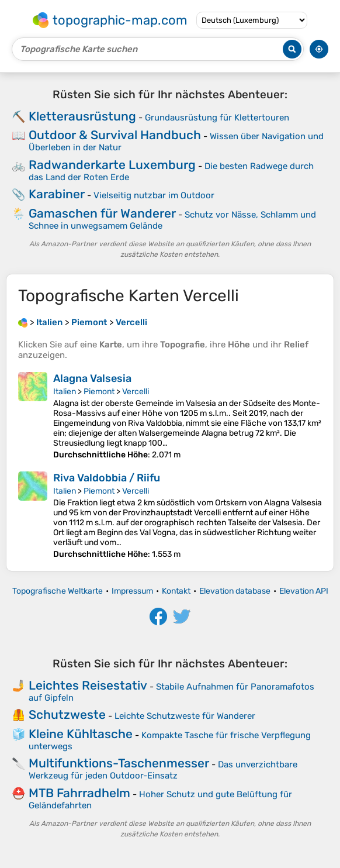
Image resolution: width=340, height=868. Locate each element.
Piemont (99, 392)
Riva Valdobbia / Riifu (107, 478)
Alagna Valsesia (92, 378)
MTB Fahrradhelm (79, 793)
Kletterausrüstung (82, 116)
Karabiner (57, 194)
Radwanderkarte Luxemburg (112, 165)
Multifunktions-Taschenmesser (119, 763)
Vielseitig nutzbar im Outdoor (154, 195)
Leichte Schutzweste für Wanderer (185, 716)
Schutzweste (67, 714)
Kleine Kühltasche (81, 734)
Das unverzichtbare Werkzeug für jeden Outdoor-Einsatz (163, 770)
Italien (65, 392)
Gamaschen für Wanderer (102, 213)
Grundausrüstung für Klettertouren (217, 118)
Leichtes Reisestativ (88, 685)
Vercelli (136, 392)
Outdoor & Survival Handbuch (115, 135)
